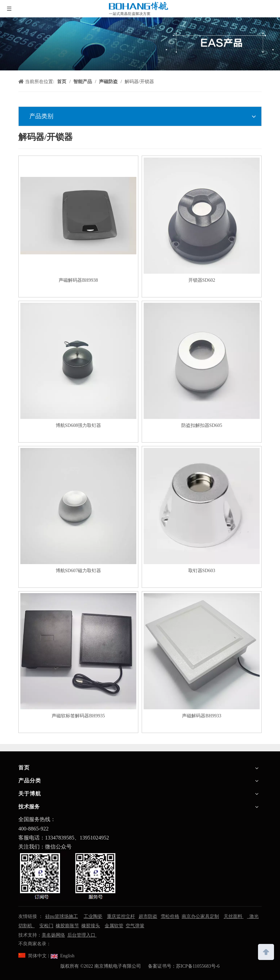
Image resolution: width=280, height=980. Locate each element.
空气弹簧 (135, 926)
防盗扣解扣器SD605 (202, 425)
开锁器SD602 (202, 280)
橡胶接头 (91, 926)
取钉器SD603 (202, 571)
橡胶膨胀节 (67, 926)
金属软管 (114, 926)
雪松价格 (170, 916)
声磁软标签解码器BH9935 (78, 716)
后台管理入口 (82, 935)
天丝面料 (234, 916)
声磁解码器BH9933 (201, 716)
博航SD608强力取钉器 (78, 425)
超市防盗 (148, 916)
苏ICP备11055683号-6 (198, 966)
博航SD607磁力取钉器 (78, 571)
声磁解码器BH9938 (78, 280)
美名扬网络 (53, 935)
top (266, 951)
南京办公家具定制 (200, 916)
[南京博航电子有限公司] (140, 44)
